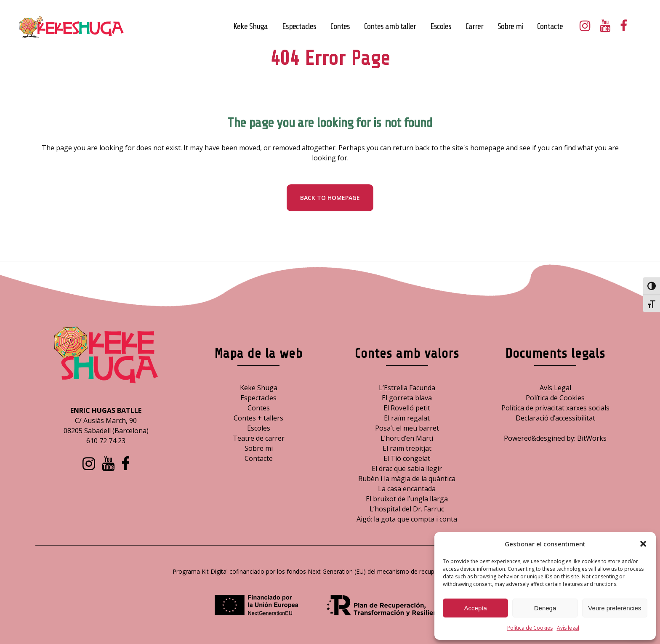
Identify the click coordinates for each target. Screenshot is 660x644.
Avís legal (568, 628)
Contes (259, 408)
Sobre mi (259, 448)
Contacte (259, 458)
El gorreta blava (407, 398)
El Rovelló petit (407, 408)
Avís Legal (555, 388)
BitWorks (592, 438)
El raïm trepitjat (407, 448)
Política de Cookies (530, 628)
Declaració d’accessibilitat (555, 418)
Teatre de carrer (259, 438)
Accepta (476, 608)
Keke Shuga (259, 388)
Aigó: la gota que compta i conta (407, 519)
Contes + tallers (258, 418)
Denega (545, 608)
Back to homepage (330, 198)
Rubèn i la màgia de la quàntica (407, 479)
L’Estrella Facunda (407, 388)
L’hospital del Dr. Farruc (407, 509)
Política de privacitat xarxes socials (555, 408)
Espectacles (258, 398)
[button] (643, 544)
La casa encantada (407, 489)
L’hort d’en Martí (407, 438)
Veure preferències (615, 608)
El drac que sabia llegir (407, 468)
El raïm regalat (407, 418)
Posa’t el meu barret (407, 428)
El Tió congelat (407, 458)
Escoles (259, 428)
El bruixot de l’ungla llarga (407, 499)
